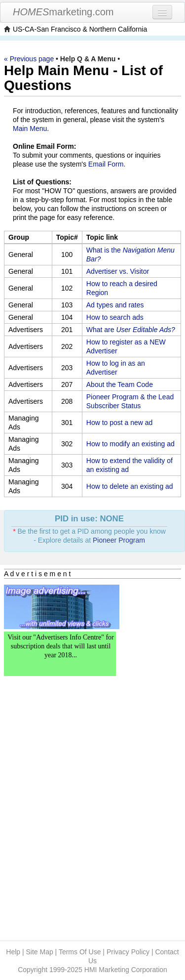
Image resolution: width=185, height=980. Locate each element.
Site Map (39, 952)
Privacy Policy (128, 952)
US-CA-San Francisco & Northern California (80, 29)
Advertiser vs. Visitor (118, 271)
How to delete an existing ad (130, 486)
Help (13, 952)
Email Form (106, 164)
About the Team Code (120, 384)
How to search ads (115, 317)
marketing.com (63, 12)
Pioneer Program (119, 540)
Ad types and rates (115, 305)
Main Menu (30, 128)
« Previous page (29, 59)
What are (131, 330)
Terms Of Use (80, 952)
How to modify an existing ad (130, 444)
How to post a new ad (120, 423)
